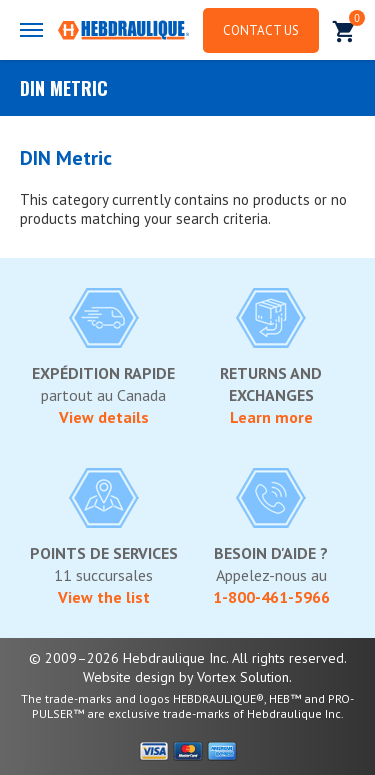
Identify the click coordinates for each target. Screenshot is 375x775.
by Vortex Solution (234, 677)
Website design (129, 677)
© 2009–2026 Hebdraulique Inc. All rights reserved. (188, 658)
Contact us (261, 30)
